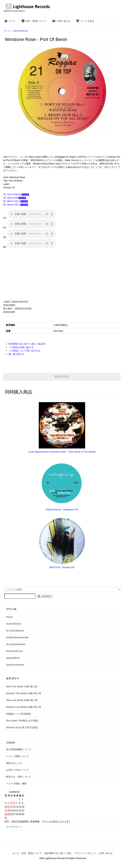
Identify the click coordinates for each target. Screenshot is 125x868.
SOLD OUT (62, 377)
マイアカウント (14, 827)
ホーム (10, 21)
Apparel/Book (13, 658)
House (9, 617)
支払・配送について (34, 21)
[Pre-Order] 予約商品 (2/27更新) (22, 721)
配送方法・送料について (19, 777)
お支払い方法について (17, 770)
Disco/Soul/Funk (21, 31)
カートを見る (85, 21)
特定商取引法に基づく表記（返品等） (28, 344)
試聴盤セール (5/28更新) (18, 714)
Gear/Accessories (15, 665)
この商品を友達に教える (21, 347)
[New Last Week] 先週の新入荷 (22, 700)
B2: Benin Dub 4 (16, 205)
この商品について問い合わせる (24, 351)
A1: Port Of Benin (16, 194)
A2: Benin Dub (15, 198)
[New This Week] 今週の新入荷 (22, 687)
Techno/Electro (14, 624)
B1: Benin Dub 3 (16, 201)
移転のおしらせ (14, 763)
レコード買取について (17, 756)
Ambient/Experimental (17, 637)
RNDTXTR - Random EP (62, 567)
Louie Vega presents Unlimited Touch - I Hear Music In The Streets (62, 452)
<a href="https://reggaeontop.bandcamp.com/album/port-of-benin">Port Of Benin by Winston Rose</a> (36, 274)
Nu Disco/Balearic (15, 631)
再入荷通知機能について (19, 749)
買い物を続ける (16, 354)
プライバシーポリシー (85, 853)
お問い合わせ (61, 21)
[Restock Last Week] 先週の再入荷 (24, 707)
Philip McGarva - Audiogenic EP (62, 510)
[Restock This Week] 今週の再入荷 (24, 693)
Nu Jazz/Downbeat (16, 644)
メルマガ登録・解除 (16, 784)
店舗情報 (11, 743)
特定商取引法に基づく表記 (58, 853)
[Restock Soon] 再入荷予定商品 (22, 727)
